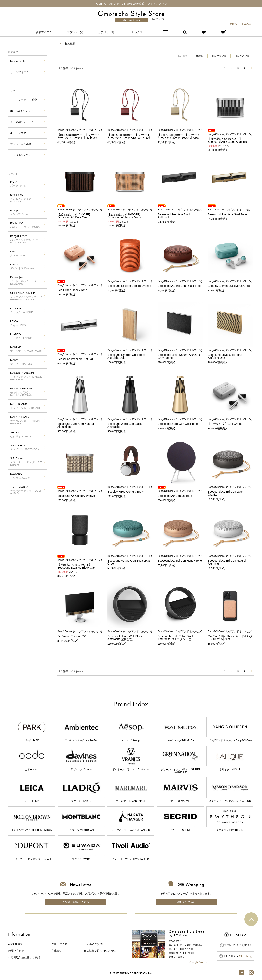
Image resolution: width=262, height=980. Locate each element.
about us (15, 944)
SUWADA (20, 476)
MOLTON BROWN (27, 392)
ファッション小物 (21, 144)
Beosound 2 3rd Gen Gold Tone (180, 422)
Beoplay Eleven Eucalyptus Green (230, 284)
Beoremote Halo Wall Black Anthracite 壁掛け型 (130, 635)
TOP (60, 44)
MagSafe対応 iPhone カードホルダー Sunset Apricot (230, 635)
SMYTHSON (25, 447)
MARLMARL (26, 349)
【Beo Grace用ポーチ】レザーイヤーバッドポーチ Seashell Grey (180, 134)
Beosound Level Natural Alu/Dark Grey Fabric (180, 354)
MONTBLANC (26, 406)
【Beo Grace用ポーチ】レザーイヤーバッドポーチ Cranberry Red (130, 134)
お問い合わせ (16, 951)
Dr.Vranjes (27, 281)
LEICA (18, 323)
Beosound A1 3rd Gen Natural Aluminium (230, 560)
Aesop (20, 212)
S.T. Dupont (27, 462)
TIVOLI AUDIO (27, 490)
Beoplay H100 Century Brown (130, 489)
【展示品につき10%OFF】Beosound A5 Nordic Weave (130, 214)
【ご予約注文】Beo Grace (230, 422)
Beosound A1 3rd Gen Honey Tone (180, 558)
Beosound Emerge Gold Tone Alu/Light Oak (130, 354)
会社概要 (56, 951)
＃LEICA (246, 24)
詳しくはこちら (186, 902)
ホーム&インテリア (22, 111)
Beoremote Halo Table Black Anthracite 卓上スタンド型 (180, 635)
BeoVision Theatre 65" (80, 634)
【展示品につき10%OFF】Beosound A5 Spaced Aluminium (230, 138)
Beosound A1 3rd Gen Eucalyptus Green (130, 560)
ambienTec (27, 198)
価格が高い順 (242, 56)
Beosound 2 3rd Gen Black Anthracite (130, 423)
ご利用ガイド (59, 944)
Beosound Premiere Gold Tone (230, 212)
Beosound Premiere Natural (80, 357)
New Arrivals (18, 61)
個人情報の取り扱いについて (101, 951)
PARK (18, 184)
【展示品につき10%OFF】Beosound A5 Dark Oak (80, 214)
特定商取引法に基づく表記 (24, 958)
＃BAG (233, 24)
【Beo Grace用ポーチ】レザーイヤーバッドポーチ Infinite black (80, 134)
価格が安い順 (219, 56)
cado (18, 253)
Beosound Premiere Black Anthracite (180, 214)
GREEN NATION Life (27, 296)
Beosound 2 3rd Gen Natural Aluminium (80, 423)
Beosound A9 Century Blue (180, 494)
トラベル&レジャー (22, 155)
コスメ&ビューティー (23, 122)
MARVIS (21, 362)
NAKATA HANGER (27, 420)
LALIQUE (22, 310)
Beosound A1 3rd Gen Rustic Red (180, 284)
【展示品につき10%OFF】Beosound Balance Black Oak (80, 564)
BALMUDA (25, 225)
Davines (22, 266)
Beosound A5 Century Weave (80, 494)
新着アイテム (44, 32)
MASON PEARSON (27, 376)
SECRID (22, 435)
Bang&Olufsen (27, 239)
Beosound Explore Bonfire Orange (130, 284)
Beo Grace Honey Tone (80, 288)
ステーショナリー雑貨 (24, 100)
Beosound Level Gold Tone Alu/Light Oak (230, 354)
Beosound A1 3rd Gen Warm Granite (230, 491)
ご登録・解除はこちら (76, 902)
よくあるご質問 (93, 944)
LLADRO (21, 336)
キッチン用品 (18, 133)
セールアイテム (20, 72)
